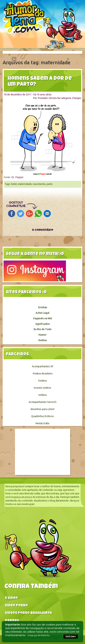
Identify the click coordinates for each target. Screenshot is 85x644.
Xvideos (43, 381)
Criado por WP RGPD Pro (39, 636)
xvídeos (43, 395)
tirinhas (43, 307)
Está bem (71, 636)
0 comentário (43, 230)
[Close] (14, 59)
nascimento (39, 184)
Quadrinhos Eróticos (42, 416)
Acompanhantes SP (43, 366)
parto (50, 184)
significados (43, 324)
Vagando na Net (42, 318)
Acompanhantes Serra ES (43, 402)
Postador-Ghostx (47, 98)
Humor (42, 335)
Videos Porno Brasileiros (28, 613)
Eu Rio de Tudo (43, 329)
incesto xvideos (42, 388)
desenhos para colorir (42, 409)
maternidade (25, 184)
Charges (77, 98)
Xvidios (43, 340)
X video (11, 598)
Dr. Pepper (18, 177)
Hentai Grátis (42, 423)
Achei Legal (42, 313)
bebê (14, 184)
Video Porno (16, 606)
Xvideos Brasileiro (43, 374)
